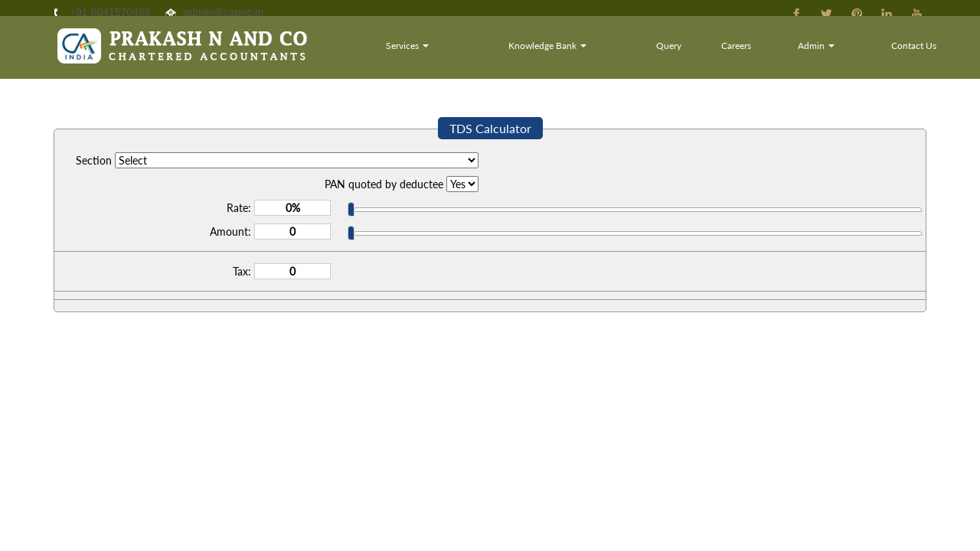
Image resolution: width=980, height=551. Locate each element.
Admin (846, 57)
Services (516, 57)
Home (383, 57)
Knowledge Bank (629, 57)
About (441, 57)
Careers (781, 57)
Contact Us (924, 57)
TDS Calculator (490, 128)
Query (726, 57)
